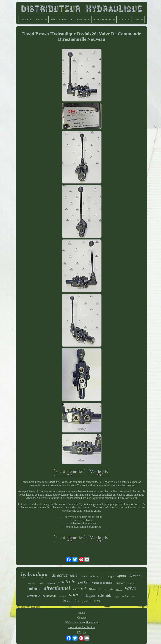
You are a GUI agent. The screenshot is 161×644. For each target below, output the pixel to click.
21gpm (117, 597)
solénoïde (105, 596)
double (95, 589)
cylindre (131, 583)
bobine (34, 588)
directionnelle (65, 575)
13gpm (119, 590)
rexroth (108, 589)
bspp (134, 596)
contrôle (67, 581)
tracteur (32, 583)
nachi (97, 601)
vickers (94, 576)
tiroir (103, 577)
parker (84, 582)
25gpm (111, 576)
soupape (51, 583)
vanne (75, 595)
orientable (33, 596)
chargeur (120, 583)
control (80, 589)
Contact (82, 618)
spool (122, 575)
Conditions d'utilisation (82, 627)
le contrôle (71, 600)
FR (85, 632)
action (126, 596)
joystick (42, 583)
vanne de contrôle (102, 583)
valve (130, 588)
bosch (84, 576)
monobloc (63, 597)
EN (79, 632)
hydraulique (35, 575)
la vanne (136, 576)
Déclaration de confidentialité (82, 622)
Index (82, 613)
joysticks (86, 601)
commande (50, 596)
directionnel (57, 588)
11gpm (90, 595)
